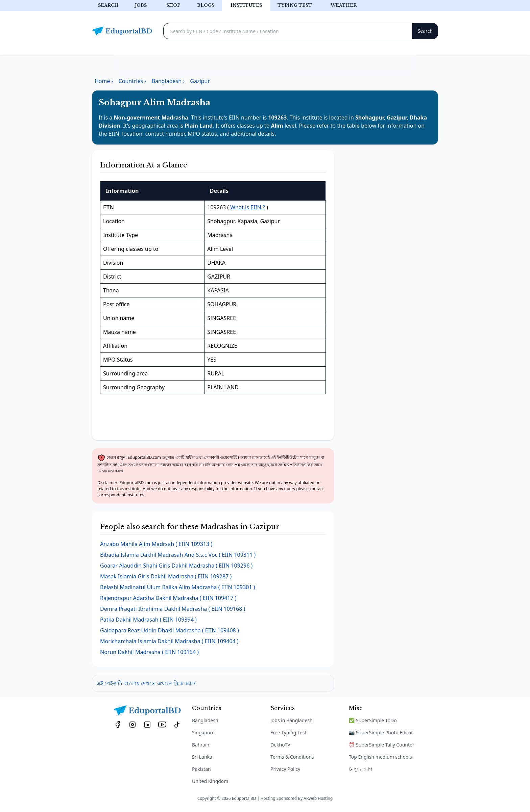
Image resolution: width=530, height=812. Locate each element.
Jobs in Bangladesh (292, 720)
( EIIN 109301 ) (178, 587)
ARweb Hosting (318, 798)
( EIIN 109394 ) (148, 620)
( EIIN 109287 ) (166, 576)
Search (108, 5)
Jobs (141, 5)
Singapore (203, 732)
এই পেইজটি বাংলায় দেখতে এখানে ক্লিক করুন (146, 683)
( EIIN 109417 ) (168, 598)
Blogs (206, 5)
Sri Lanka (202, 757)
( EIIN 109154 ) (149, 652)
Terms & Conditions (292, 757)
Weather (344, 5)
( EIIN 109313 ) (156, 544)
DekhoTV (280, 745)
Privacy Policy (285, 769)
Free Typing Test (288, 732)
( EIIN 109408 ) (170, 630)
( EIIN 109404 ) (169, 641)
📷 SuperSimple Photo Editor (381, 732)
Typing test (295, 5)
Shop (173, 5)
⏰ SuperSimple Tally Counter (382, 745)
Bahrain (201, 745)
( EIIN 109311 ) (178, 555)
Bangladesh (205, 720)
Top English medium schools (380, 757)
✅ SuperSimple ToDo (373, 720)
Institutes (246, 5)
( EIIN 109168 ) (173, 609)
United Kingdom (210, 781)
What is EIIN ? (248, 207)
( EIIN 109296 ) (176, 566)
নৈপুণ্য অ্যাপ (361, 769)
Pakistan (201, 769)
